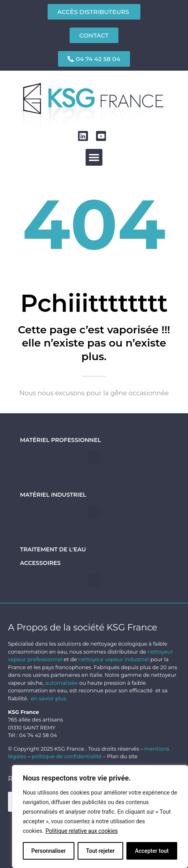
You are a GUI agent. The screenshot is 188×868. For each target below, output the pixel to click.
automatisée (62, 683)
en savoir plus (48, 698)
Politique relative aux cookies (82, 831)
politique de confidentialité (67, 756)
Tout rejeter (100, 851)
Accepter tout (152, 851)
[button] (94, 157)
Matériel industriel (53, 495)
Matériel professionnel (60, 440)
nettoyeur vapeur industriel (114, 659)
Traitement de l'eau (53, 549)
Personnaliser (48, 851)
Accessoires (40, 563)
